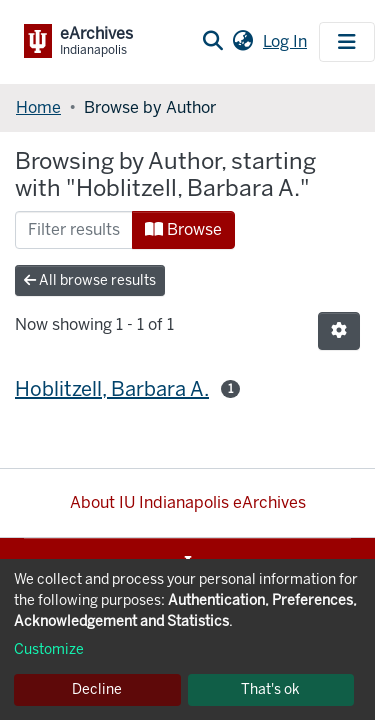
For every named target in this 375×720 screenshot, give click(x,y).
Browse (183, 229)
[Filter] (74, 230)
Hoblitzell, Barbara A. (112, 389)
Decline (97, 689)
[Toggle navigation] (347, 42)
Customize (49, 649)
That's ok (270, 689)
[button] (242, 42)
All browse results (90, 280)
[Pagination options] (339, 331)
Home (38, 107)
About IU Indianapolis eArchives (188, 502)
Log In (287, 41)
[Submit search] (212, 42)
